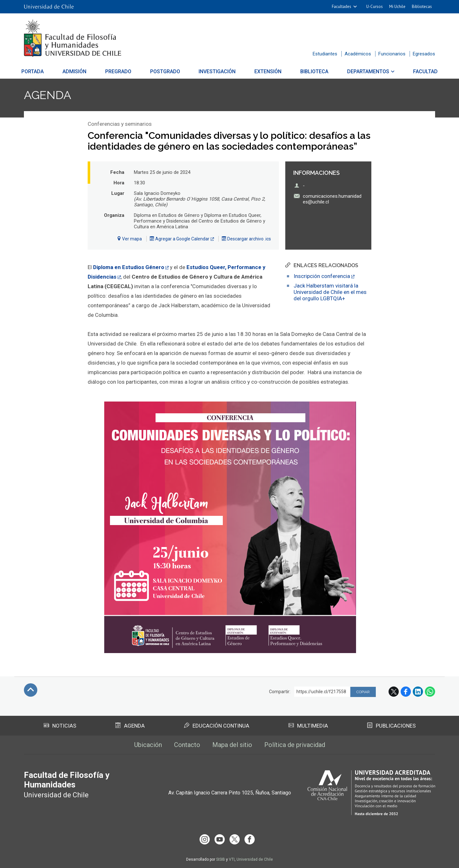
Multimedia (308, 726)
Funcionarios (392, 54)
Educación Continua (217, 726)
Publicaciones (391, 726)
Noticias (60, 726)
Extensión (266, 71)
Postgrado (167, 71)
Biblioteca (310, 71)
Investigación (217, 71)
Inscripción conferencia (322, 276)
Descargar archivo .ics (246, 239)
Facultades (342, 7)
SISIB (221, 859)
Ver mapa (129, 239)
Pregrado (122, 71)
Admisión (80, 71)
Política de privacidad (295, 745)
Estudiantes (325, 54)
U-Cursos (375, 7)
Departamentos (362, 71)
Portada (40, 71)
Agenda (47, 95)
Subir (31, 690)
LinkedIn (418, 692)
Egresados (424, 54)
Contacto (187, 745)
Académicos (358, 54)
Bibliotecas (422, 7)
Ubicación (148, 745)
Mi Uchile (397, 7)
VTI (232, 859)
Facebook (406, 692)
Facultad (418, 71)
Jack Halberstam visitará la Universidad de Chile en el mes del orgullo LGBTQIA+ (330, 292)
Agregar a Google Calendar (180, 239)
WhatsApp (430, 692)
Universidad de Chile (255, 859)
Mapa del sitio (232, 745)
